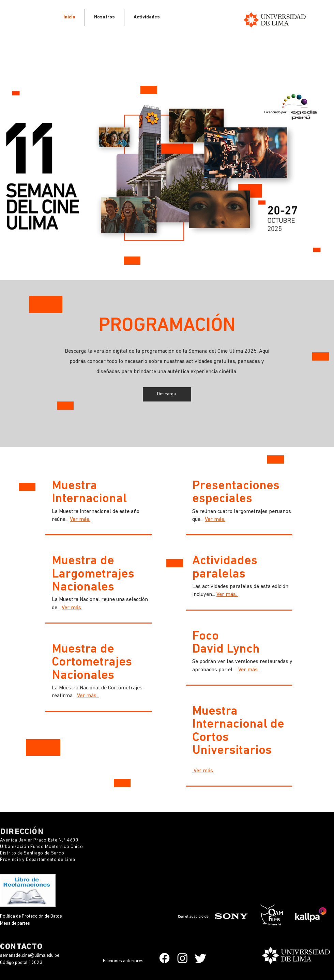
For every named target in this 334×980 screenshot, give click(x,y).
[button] (147, 17)
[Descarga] (167, 394)
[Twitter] (201, 958)
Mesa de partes (15, 924)
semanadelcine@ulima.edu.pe (30, 956)
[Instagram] (183, 958)
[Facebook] (164, 958)
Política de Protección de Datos (32, 916)
